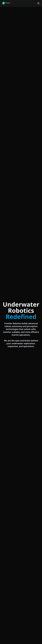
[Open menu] (38, 3)
